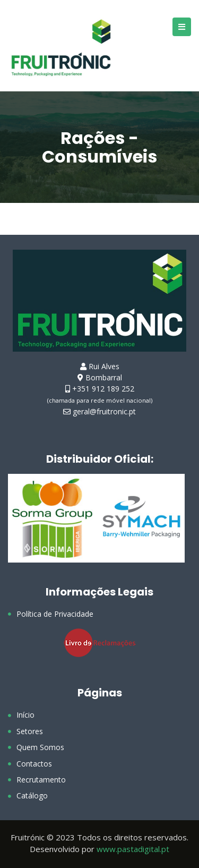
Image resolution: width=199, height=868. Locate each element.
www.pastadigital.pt (133, 849)
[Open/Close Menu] (182, 27)
